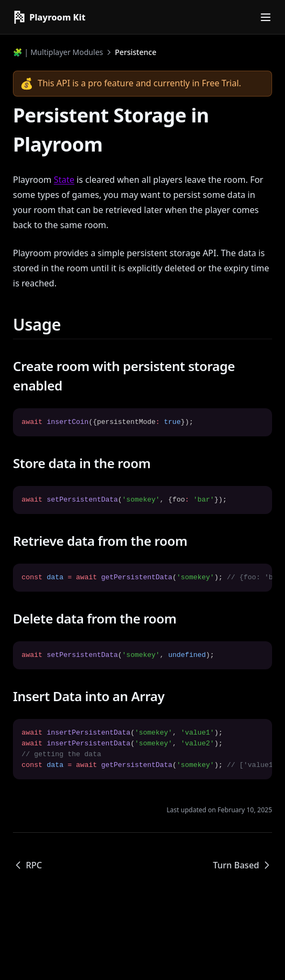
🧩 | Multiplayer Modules (58, 52)
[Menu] (266, 17)
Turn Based (242, 865)
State (64, 180)
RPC (27, 865)
